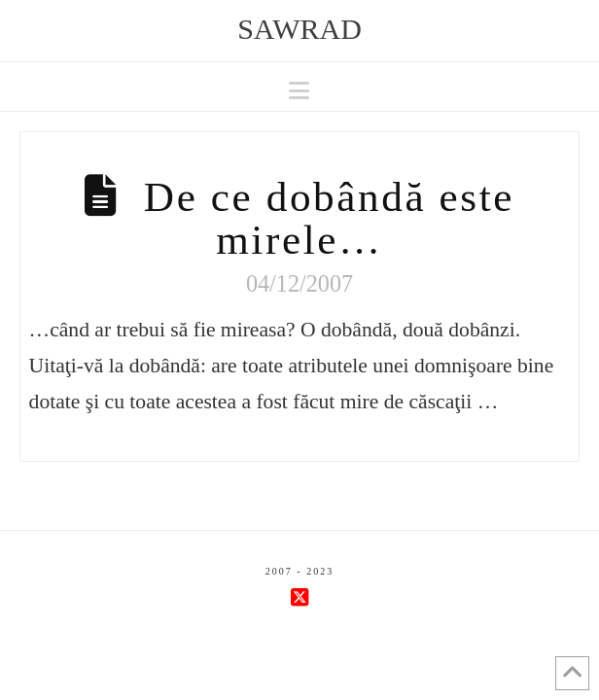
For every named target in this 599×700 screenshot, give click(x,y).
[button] (299, 91)
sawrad (299, 29)
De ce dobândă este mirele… (329, 218)
